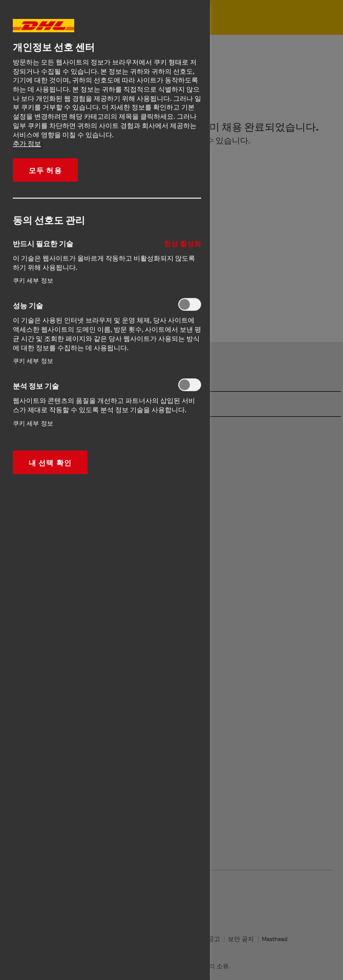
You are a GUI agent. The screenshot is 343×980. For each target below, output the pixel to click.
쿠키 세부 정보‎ (33, 280)
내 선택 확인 (50, 462)
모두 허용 (45, 170)
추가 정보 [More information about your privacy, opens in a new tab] (27, 143)
